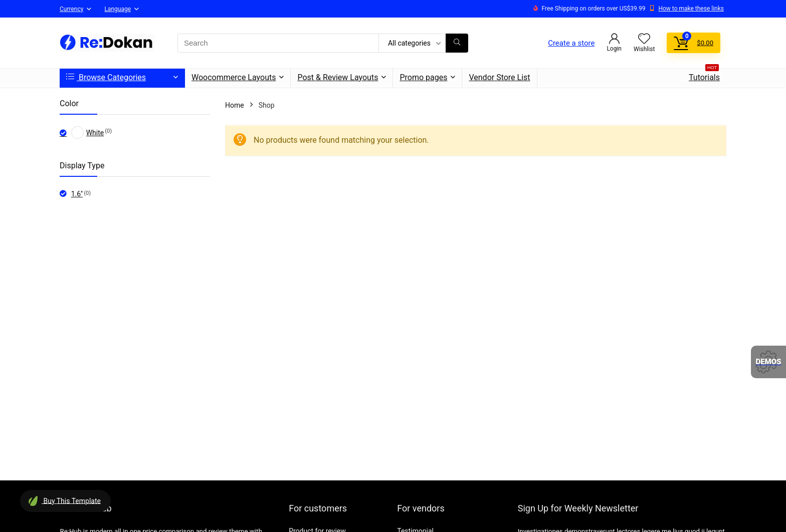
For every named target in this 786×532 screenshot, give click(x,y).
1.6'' (77, 194)
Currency (71, 9)
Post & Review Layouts (338, 77)
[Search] (457, 43)
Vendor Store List (499, 77)
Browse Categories (106, 77)
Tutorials (704, 75)
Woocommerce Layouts (234, 77)
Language (118, 9)
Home (235, 105)
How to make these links (691, 9)
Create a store (571, 43)
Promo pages (423, 77)
